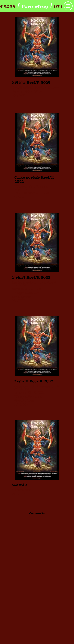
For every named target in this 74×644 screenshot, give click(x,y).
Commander (37, 513)
